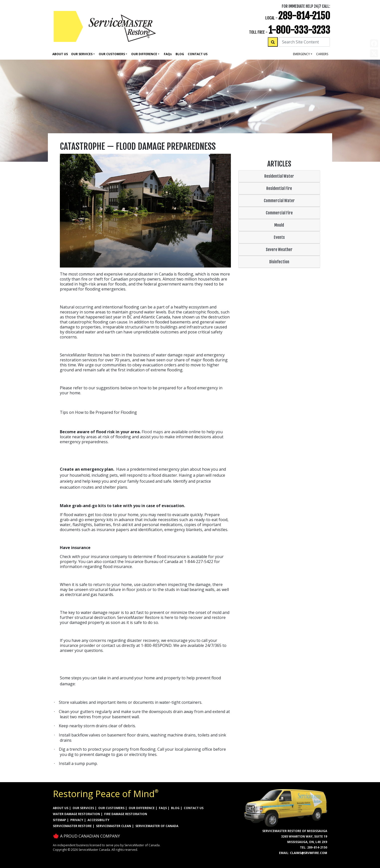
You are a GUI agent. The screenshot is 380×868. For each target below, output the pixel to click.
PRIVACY (77, 820)
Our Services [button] (82, 54)
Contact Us (198, 54)
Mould (279, 225)
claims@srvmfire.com (309, 853)
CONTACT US (194, 808)
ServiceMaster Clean (114, 826)
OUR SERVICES (83, 808)
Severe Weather (279, 250)
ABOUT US (61, 808)
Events (279, 237)
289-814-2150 (304, 16)
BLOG (175, 808)
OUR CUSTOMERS (111, 808)
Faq (168, 54)
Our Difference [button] (144, 54)
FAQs (163, 808)
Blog (180, 54)
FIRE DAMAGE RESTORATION (126, 814)
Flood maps (152, 432)
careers (322, 54)
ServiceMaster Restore (72, 826)
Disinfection (279, 262)
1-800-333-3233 (299, 30)
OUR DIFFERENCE (142, 808)
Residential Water (279, 176)
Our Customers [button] (112, 54)
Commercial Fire (279, 213)
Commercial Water (279, 201)
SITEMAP (59, 820)
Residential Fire (279, 188)
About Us (60, 54)
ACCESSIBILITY (98, 820)
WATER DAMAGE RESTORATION (76, 814)
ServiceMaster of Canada (157, 826)
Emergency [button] (301, 54)
